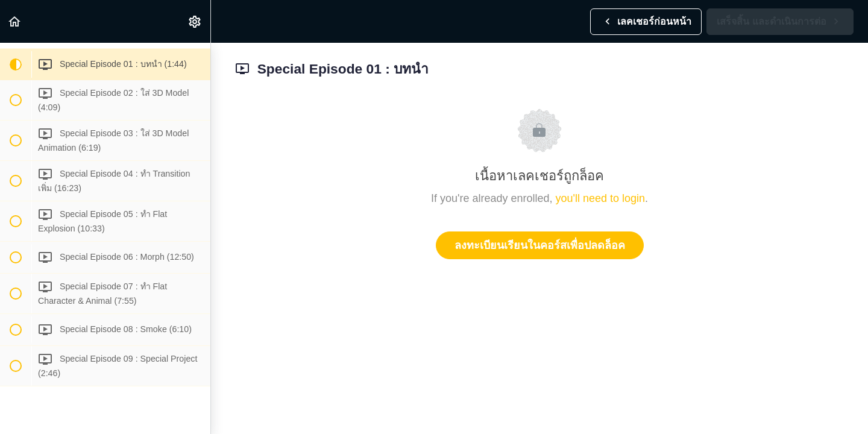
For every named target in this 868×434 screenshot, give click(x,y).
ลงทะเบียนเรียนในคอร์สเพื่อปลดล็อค (540, 245)
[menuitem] (195, 21)
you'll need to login (601, 198)
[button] (15, 21)
